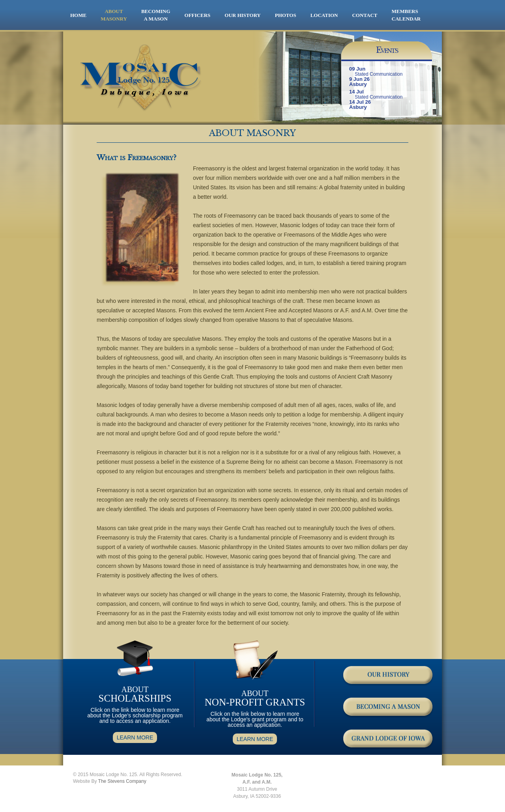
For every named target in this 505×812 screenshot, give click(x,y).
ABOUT (114, 15)
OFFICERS (198, 15)
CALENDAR (406, 19)
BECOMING (156, 15)
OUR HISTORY (242, 15)
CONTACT (365, 15)
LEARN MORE (135, 737)
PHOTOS (286, 15)
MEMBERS (405, 11)
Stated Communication (379, 74)
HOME (78, 15)
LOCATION (324, 15)
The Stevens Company (122, 781)
